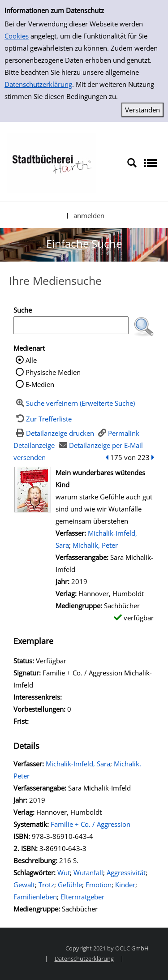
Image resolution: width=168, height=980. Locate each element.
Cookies (17, 36)
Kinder (125, 885)
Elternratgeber (82, 897)
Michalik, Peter (95, 545)
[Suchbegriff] (71, 325)
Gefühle (70, 885)
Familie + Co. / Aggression (90, 824)
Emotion (99, 885)
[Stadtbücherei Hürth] (52, 162)
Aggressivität (126, 873)
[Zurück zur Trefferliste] (43, 419)
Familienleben (35, 897)
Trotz (46, 885)
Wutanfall (88, 873)
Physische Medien (53, 372)
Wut (64, 873)
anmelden (89, 215)
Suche (23, 310)
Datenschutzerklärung (38, 84)
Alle (31, 360)
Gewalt (24, 885)
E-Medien (40, 384)
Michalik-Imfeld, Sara (78, 764)
